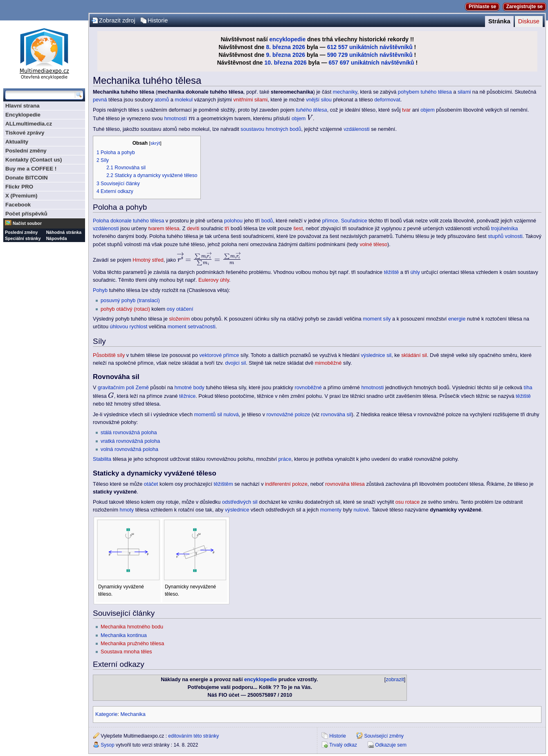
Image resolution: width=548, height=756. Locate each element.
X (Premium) (21, 196)
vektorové (210, 355)
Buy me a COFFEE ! (31, 169)
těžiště (392, 272)
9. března (278, 55)
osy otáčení (180, 309)
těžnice (187, 396)
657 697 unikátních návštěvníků (372, 63)
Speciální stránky (23, 238)
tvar (406, 110)
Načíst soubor (27, 223)
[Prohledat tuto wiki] (40, 95)
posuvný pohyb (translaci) (130, 301)
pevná (100, 100)
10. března (278, 63)
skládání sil (414, 355)
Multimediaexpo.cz (44, 53)
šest (298, 229)
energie (457, 319)
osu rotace (408, 502)
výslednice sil (376, 355)
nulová (231, 415)
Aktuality (17, 142)
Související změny (384, 736)
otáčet (151, 484)
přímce (330, 221)
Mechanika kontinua (124, 635)
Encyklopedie (23, 115)
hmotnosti (372, 388)
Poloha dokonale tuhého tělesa (128, 221)
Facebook (18, 205)
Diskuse (529, 21)
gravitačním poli (116, 388)
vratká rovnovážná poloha (130, 441)
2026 (299, 47)
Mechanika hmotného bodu (132, 627)
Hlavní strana (22, 106)
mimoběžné (328, 363)
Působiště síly (109, 355)
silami (464, 92)
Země (142, 388)
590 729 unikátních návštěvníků (370, 55)
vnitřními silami (250, 100)
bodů (267, 221)
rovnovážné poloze (289, 415)
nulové (361, 510)
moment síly (377, 319)
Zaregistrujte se (524, 7)
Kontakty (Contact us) (34, 160)
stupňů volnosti (505, 236)
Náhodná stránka (64, 232)
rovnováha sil (336, 415)
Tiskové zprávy (25, 133)
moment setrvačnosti (192, 327)
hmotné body (190, 388)
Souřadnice (354, 221)
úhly (415, 272)
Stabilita (102, 459)
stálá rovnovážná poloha (129, 433)
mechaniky (345, 92)
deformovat (387, 100)
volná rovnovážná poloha (129, 449)
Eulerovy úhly (214, 280)
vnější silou (319, 100)
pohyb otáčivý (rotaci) (125, 309)
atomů (162, 100)
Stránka (499, 21)
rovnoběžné (308, 388)
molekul (184, 100)
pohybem (409, 92)
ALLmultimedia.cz (29, 124)
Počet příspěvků (26, 214)
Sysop (107, 745)
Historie (158, 20)
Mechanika (133, 714)
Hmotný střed (148, 260)
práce (285, 459)
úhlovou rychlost (129, 327)
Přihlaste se (482, 7)
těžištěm (223, 484)
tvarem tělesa (164, 229)
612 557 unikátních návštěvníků (370, 47)
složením (179, 319)
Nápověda (57, 238)
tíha (528, 388)
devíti (193, 229)
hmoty (127, 510)
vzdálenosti (356, 129)
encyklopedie (288, 39)
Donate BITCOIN (27, 178)
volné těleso (373, 245)
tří (227, 229)
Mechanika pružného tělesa (132, 644)
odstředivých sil (240, 502)
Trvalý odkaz (343, 745)
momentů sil (208, 415)
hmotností (175, 119)
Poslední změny (26, 151)
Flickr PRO (19, 187)
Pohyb (100, 290)
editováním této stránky (193, 736)
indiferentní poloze (286, 484)
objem (428, 110)
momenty (331, 510)
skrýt (155, 143)
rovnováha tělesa (345, 484)
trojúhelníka (505, 229)
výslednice (237, 510)
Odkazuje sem (391, 745)
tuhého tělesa (436, 92)
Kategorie (106, 714)
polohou (233, 221)
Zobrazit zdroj (117, 20)
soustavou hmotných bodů (271, 129)
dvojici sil (235, 363)
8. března (278, 47)
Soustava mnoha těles (126, 652)
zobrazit (395, 680)
